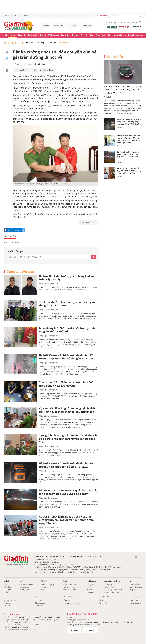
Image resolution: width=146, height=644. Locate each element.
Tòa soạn (74, 630)
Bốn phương (134, 35)
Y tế (43, 590)
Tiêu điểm (135, 600)
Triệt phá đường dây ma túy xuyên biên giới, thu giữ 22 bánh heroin (67, 304)
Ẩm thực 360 (135, 585)
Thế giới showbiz (69, 587)
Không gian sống (10, 600)
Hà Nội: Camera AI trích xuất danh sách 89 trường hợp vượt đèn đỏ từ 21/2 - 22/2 (66, 465)
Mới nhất (101, 16)
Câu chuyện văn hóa (70, 585)
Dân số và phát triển (117, 35)
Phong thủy (8, 603)
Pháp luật (64, 43)
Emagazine (91, 585)
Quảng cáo (91, 630)
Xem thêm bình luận (11, 242)
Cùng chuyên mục (20, 271)
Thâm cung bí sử (26, 590)
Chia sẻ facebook (14, 230)
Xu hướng (108, 585)
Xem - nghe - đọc (69, 590)
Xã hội (13, 35)
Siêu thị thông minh (112, 592)
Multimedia (53, 35)
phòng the (74, 25)
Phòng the (100, 35)
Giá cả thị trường (111, 587)
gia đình (46, 25)
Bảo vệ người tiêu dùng (113, 590)
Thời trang (39, 600)
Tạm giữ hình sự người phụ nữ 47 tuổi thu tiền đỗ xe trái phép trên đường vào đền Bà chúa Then (69, 439)
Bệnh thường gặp (48, 585)
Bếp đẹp (133, 590)
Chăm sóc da (40, 603)
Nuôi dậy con (24, 587)
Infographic (91, 592)
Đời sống (40, 43)
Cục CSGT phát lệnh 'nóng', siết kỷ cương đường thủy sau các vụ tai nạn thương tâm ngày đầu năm (66, 520)
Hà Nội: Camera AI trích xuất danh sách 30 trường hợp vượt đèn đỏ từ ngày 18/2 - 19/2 (123, 90)
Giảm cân (39, 605)
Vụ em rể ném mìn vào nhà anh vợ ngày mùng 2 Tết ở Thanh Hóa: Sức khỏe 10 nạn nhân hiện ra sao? (129, 139)
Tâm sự (67, 600)
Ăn (82, 35)
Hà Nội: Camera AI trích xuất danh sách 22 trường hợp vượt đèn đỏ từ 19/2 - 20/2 (129, 122)
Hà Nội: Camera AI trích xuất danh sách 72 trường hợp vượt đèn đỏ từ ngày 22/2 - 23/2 (67, 357)
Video (89, 587)
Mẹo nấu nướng (136, 587)
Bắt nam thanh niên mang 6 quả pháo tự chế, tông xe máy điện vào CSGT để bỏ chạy (68, 492)
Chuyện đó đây (137, 603)
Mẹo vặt (7, 605)
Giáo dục (52, 43)
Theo (89, 222)
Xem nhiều (115, 57)
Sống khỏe (33, 35)
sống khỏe (59, 25)
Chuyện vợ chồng (26, 585)
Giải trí (43, 35)
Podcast (90, 590)
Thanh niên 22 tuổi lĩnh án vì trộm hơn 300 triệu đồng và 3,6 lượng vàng (66, 384)
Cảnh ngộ (102, 600)
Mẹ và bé (88, 25)
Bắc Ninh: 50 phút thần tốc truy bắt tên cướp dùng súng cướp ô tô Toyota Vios (129, 171)
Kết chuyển (103, 603)
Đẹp (92, 35)
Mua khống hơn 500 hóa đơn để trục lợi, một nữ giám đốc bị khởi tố (67, 330)
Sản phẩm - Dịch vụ (70, 35)
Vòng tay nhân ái (105, 597)
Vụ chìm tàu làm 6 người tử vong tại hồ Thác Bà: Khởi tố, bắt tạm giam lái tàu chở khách (67, 410)
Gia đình (22, 35)
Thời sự (29, 43)
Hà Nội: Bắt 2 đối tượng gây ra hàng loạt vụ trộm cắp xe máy (66, 278)
